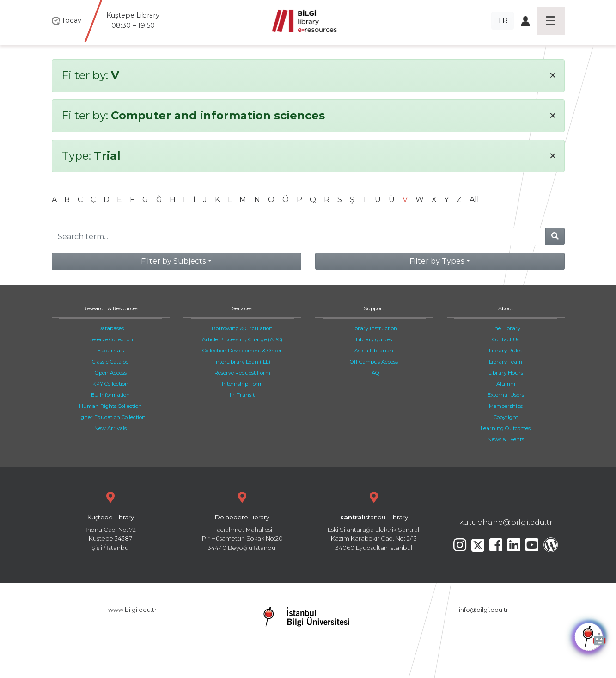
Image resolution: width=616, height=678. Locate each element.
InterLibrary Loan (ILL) (242, 362)
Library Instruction (374, 328)
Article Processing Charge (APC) (242, 339)
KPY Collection (110, 384)
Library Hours (506, 373)
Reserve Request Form (242, 373)
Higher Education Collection (110, 417)
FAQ (374, 373)
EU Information (110, 395)
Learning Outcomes (506, 428)
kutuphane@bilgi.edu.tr (506, 522)
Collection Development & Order (242, 351)
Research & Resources (111, 308)
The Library (506, 328)
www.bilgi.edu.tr (132, 610)
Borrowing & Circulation (242, 328)
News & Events (506, 439)
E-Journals (110, 351)
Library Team (506, 362)
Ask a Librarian (374, 351)
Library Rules (506, 351)
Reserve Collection (111, 339)
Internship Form (242, 384)
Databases (111, 328)
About (506, 308)
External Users (506, 395)
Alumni (506, 384)
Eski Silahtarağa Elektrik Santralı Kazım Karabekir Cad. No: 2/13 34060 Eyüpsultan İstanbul (374, 520)
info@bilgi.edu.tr (484, 610)
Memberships (506, 406)
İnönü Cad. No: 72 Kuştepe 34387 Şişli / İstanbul (111, 520)
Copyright (506, 417)
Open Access (111, 373)
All (474, 200)
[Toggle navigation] (551, 21)
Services (242, 308)
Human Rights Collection (110, 406)
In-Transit (242, 395)
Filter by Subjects (173, 261)
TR (503, 21)
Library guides (374, 339)
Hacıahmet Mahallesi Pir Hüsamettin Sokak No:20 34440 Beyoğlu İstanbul (242, 520)
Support (374, 308)
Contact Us (506, 339)
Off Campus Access (374, 362)
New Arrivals (110, 428)
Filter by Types (437, 261)
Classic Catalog (110, 362)
